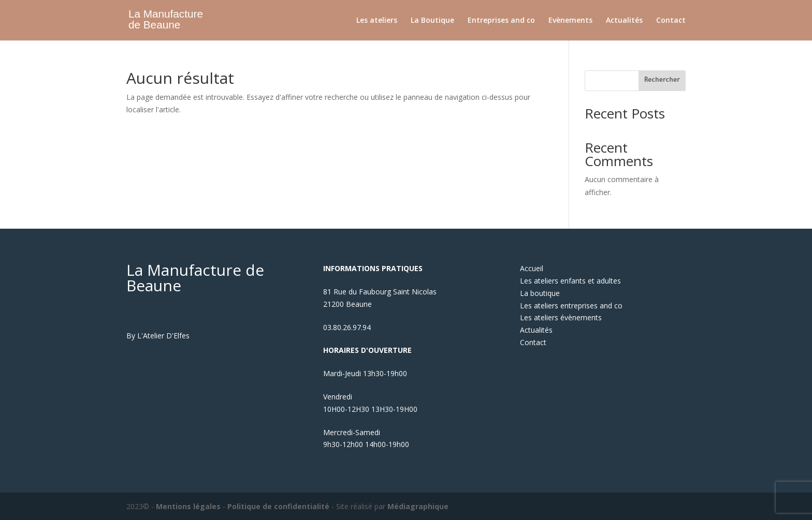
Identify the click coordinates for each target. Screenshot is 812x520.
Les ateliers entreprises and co (571, 306)
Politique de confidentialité (278, 506)
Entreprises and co (501, 21)
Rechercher (662, 81)
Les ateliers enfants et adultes (570, 281)
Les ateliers (377, 21)
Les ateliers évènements (561, 317)
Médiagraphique (418, 506)
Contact (671, 21)
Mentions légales (188, 506)
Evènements (570, 21)
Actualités (624, 21)
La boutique (540, 293)
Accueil (532, 268)
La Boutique (432, 21)
